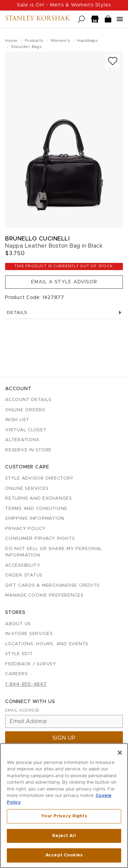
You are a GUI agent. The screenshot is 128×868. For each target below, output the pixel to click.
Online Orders (25, 410)
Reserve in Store (28, 450)
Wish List (17, 420)
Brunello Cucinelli (37, 239)
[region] (64, 806)
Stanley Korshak (37, 19)
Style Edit (19, 654)
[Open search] (81, 19)
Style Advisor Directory (39, 478)
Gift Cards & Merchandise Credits (52, 586)
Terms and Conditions (36, 509)
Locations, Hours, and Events (47, 644)
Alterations (22, 440)
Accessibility (23, 565)
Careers (16, 674)
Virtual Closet (26, 430)
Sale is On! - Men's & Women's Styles (64, 5)
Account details (28, 400)
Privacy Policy (25, 529)
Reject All (64, 836)
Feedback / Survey (31, 664)
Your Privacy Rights (64, 816)
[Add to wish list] (113, 61)
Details (64, 313)
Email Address (22, 710)
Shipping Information (35, 519)
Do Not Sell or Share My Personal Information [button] (54, 552)
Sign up (64, 738)
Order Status (24, 575)
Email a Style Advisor (64, 282)
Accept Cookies (64, 855)
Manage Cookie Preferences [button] (44, 595)
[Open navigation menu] (120, 19)
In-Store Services (29, 634)
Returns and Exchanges (39, 498)
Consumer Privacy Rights (40, 539)
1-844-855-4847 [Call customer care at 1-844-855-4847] (26, 684)
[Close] (120, 753)
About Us (18, 624)
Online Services (27, 489)
